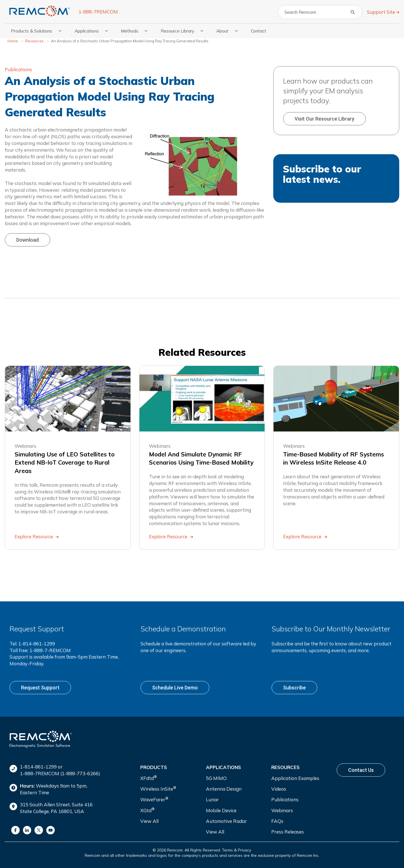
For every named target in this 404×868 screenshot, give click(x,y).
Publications (18, 69)
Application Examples (295, 778)
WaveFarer (154, 799)
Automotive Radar (226, 821)
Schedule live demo (175, 688)
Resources (35, 41)
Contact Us (361, 770)
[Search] (320, 12)
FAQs (277, 821)
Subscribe (294, 688)
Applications (223, 767)
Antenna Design (224, 789)
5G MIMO (216, 778)
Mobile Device (221, 810)
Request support (40, 688)
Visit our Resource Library (324, 119)
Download (27, 240)
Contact (259, 31)
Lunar (212, 799)
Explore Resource (34, 536)
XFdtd (149, 778)
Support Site (382, 12)
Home (13, 41)
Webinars (282, 810)
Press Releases (288, 832)
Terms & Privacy (237, 850)
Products (154, 767)
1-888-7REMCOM (98, 12)
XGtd (147, 810)
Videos (279, 789)
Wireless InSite (158, 789)
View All (149, 821)
